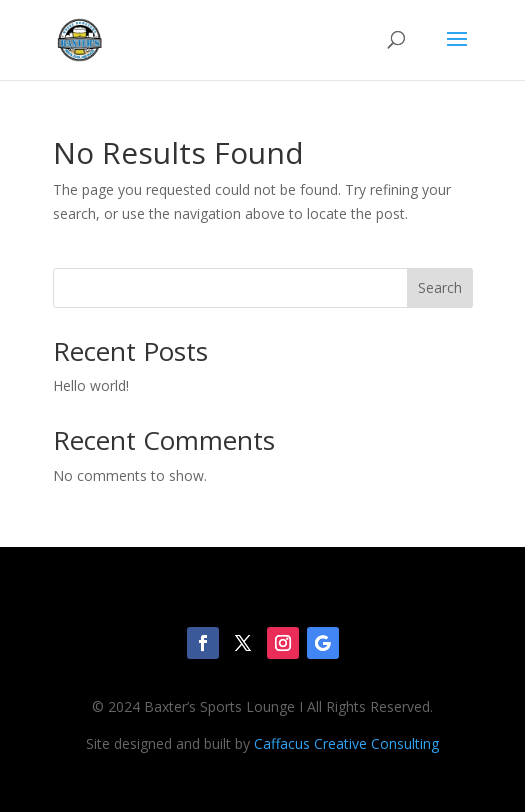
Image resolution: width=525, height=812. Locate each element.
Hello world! (91, 385)
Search (440, 287)
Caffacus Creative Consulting (346, 743)
